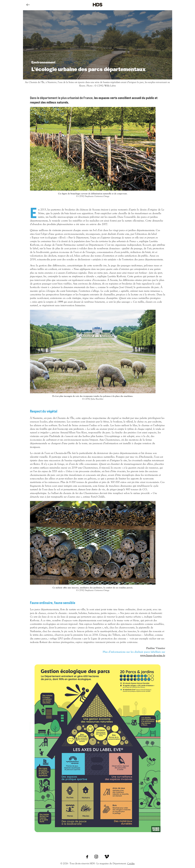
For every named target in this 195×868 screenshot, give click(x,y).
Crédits (131, 863)
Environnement (43, 62)
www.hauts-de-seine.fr (153, 655)
